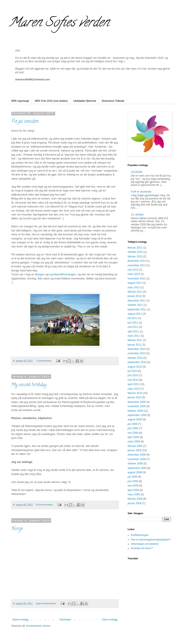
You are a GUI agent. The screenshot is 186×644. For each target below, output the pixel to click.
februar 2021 (135, 248)
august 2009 (135, 419)
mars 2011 (134, 336)
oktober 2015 (135, 252)
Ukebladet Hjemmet (85, 101)
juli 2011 (132, 318)
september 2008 (137, 468)
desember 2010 (137, 349)
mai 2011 (133, 327)
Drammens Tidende (113, 101)
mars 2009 (134, 442)
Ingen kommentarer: (46, 603)
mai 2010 (133, 380)
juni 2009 (133, 428)
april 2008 (133, 490)
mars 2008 (134, 494)
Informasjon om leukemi (145, 544)
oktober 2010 (135, 358)
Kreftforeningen (140, 535)
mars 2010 (134, 389)
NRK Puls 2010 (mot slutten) (51, 101)
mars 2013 (134, 274)
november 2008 (137, 459)
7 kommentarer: (44, 361)
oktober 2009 (135, 411)
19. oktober (137, 215)
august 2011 (135, 314)
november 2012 (137, 279)
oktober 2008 (135, 464)
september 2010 (137, 362)
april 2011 (133, 332)
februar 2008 (135, 499)
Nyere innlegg (20, 620)
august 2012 (135, 283)
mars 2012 (134, 287)
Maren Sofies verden (59, 24)
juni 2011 (133, 323)
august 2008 (135, 472)
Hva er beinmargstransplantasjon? (151, 540)
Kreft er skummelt (141, 192)
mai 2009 (133, 433)
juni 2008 (133, 481)
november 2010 (137, 353)
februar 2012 (135, 292)
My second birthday (29, 385)
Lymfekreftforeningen (63, 274)
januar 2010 (134, 397)
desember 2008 (137, 455)
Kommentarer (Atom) (38, 626)
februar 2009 (135, 446)
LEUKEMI (137, 172)
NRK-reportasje (20, 101)
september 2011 (137, 309)
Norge (17, 529)
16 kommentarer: (45, 505)
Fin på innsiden (25, 122)
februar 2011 (135, 340)
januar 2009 (134, 450)
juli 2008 (132, 477)
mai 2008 (133, 486)
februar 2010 (135, 393)
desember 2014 (137, 261)
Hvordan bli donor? (142, 548)
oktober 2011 (135, 305)
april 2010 (133, 384)
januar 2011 (134, 345)
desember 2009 (137, 402)
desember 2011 (137, 301)
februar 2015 (135, 257)
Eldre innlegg (110, 620)
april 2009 (133, 437)
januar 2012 (134, 296)
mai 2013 (133, 270)
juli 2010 (132, 371)
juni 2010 (133, 375)
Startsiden (65, 620)
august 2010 (135, 367)
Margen (40, 274)
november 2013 (137, 265)
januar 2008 (134, 503)
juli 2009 (132, 424)
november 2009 (137, 406)
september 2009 (137, 415)
